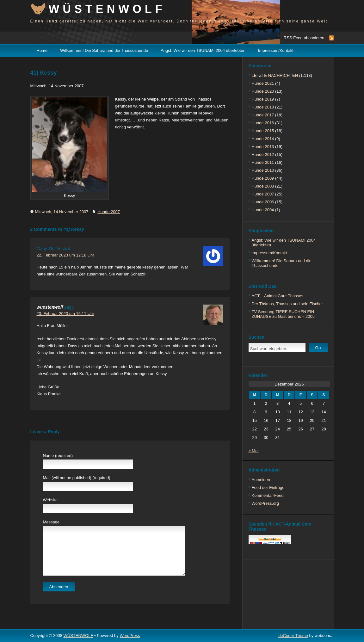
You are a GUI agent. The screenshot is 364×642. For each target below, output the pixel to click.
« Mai (254, 451)
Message (51, 522)
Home (42, 50)
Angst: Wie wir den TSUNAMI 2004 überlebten (203, 50)
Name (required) (58, 456)
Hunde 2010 (263, 170)
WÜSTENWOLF (107, 9)
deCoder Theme (293, 636)
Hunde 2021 (263, 83)
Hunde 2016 (263, 123)
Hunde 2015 (263, 131)
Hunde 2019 (263, 99)
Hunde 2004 (263, 210)
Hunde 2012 (263, 154)
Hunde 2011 (263, 162)
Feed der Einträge (268, 488)
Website (50, 500)
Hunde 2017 (263, 115)
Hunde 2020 (263, 91)
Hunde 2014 (263, 139)
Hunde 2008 (263, 186)
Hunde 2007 (109, 212)
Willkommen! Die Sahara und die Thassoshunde (104, 50)
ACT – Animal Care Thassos (278, 296)
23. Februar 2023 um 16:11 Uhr (65, 314)
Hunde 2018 (263, 107)
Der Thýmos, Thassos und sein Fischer (287, 304)
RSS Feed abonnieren (304, 38)
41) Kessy (44, 73)
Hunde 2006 (263, 202)
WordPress (130, 636)
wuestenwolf (50, 307)
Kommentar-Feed (268, 495)
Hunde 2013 (263, 147)
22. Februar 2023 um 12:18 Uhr (65, 255)
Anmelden (261, 480)
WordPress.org (265, 503)
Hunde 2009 (263, 178)
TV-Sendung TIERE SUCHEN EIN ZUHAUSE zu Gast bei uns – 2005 (283, 314)
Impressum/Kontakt (276, 50)
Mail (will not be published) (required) (77, 478)
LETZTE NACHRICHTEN (275, 75)
